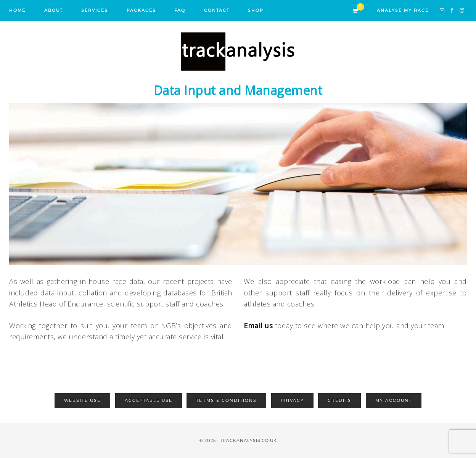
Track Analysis (238, 52)
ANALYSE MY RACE (403, 10)
